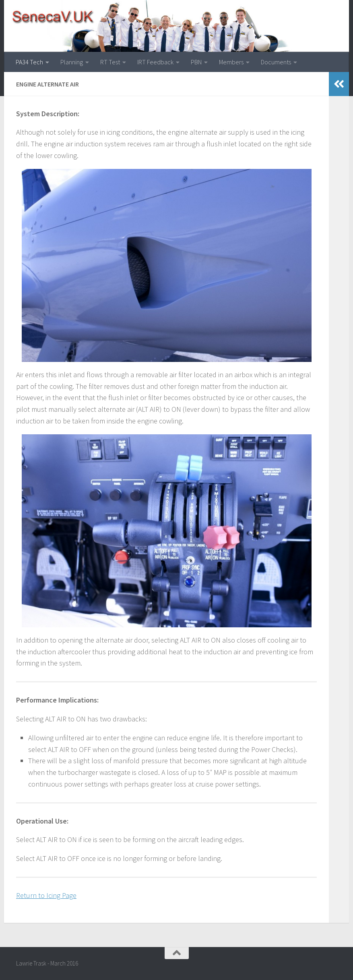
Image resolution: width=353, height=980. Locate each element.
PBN (196, 62)
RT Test (110, 62)
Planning (72, 62)
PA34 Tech (29, 62)
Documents (276, 62)
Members (231, 62)
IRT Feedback (155, 62)
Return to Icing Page (46, 895)
